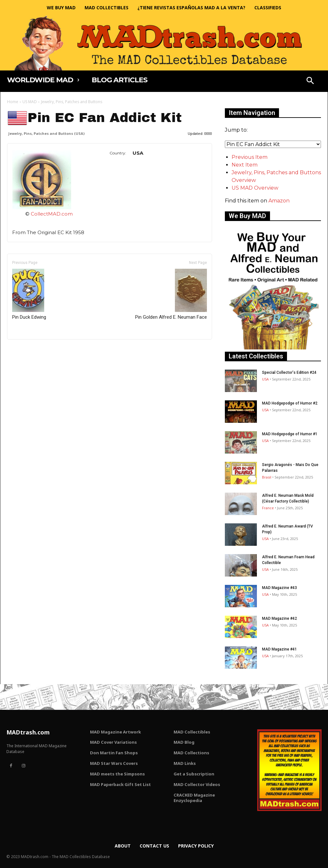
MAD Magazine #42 (279, 618)
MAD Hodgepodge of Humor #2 (290, 403)
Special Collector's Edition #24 (289, 373)
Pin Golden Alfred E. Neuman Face (171, 294)
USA (265, 379)
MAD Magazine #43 (279, 588)
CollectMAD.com (52, 214)
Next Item (245, 165)
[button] (310, 81)
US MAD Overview (255, 188)
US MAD (30, 102)
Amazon (279, 201)
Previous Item (250, 157)
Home (13, 102)
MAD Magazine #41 (279, 649)
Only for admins (29, 350)
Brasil (267, 477)
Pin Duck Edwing (29, 294)
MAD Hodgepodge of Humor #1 (290, 434)
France (268, 508)
